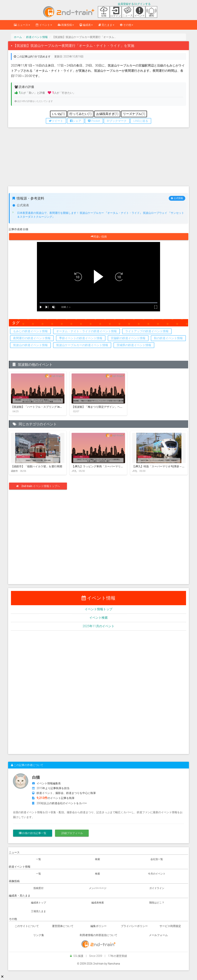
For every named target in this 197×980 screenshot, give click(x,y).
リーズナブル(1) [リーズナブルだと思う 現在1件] (134, 114)
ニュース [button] (22, 25)
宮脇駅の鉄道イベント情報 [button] (128, 338)
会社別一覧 (157, 859)
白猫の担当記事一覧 (33, 833)
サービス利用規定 (170, 926)
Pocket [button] (94, 121)
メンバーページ (98, 888)
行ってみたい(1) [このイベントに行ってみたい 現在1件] (81, 114)
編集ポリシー (98, 926)
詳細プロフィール (72, 833)
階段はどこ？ (157, 903)
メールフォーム (158, 935)
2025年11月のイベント (98, 626)
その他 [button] (126, 25)
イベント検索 (98, 618)
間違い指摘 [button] (100, 237)
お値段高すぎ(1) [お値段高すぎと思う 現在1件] (107, 114)
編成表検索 (98, 903)
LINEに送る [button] (141, 121)
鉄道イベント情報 (37, 37)
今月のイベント (157, 874)
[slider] (98, 303)
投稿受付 (38, 888)
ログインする (143, 4)
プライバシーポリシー (134, 926)
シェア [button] (76, 121)
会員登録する (126, 4)
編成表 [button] (86, 25)
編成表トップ (38, 903)
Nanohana (114, 964)
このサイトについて (27, 926)
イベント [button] (44, 25)
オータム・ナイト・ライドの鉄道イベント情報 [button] (86, 331)
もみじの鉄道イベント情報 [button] (30, 331)
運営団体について (63, 926)
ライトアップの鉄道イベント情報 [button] (147, 331)
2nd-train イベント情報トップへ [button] (39, 486)
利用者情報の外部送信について (98, 935)
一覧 (38, 859)
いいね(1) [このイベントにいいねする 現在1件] (58, 114)
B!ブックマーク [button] (117, 121)
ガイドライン (157, 888)
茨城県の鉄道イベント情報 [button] (134, 345)
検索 (98, 859)
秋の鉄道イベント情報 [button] (168, 338)
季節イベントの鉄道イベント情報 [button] (81, 338)
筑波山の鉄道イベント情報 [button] (30, 345)
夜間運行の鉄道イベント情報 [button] (32, 338)
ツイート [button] (56, 121)
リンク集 (39, 935)
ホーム (18, 37)
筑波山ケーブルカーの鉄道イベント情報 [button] (82, 345)
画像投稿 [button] (66, 25)
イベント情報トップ (98, 609)
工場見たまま (38, 911)
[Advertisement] (98, 158)
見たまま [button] (106, 25)
